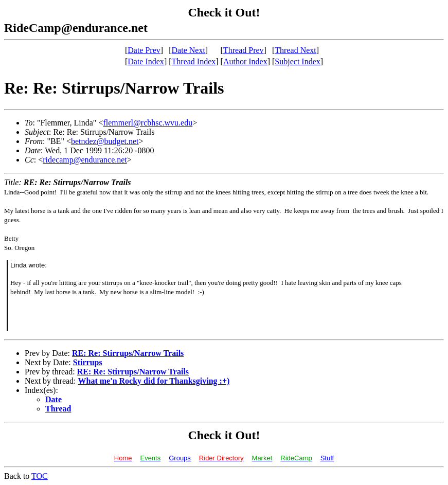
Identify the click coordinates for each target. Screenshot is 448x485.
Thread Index (194, 61)
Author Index (245, 61)
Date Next (189, 50)
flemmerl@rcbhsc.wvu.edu (148, 123)
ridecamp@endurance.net (85, 160)
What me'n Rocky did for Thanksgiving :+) (154, 381)
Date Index (146, 61)
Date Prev (144, 50)
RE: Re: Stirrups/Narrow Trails (128, 353)
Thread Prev (244, 50)
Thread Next (295, 50)
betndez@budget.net (105, 141)
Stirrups (88, 362)
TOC (40, 476)
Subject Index (297, 61)
